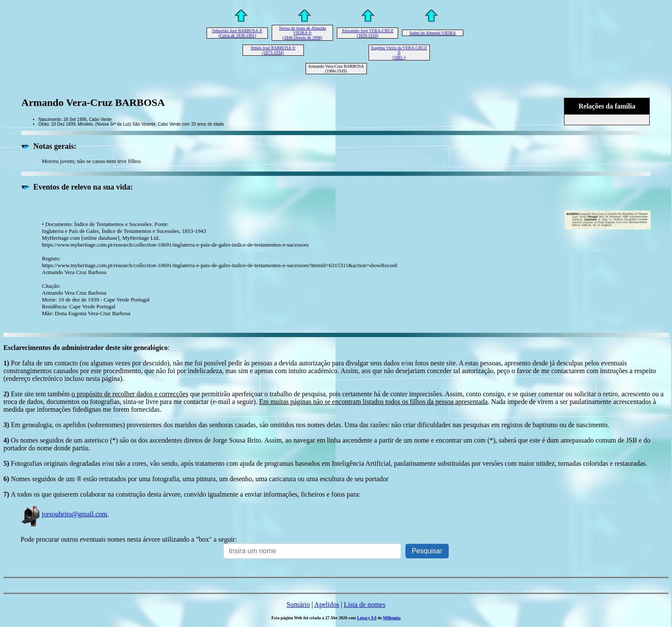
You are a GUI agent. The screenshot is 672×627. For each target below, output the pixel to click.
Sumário (298, 604)
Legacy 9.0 (367, 618)
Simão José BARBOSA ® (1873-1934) (273, 50)
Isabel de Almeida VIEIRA (432, 33)
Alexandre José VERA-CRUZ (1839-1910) (367, 33)
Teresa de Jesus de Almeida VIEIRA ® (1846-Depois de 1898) (303, 33)
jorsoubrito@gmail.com (64, 514)
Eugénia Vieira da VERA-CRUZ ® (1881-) (399, 53)
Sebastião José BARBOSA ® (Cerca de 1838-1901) (237, 33)
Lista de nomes (364, 604)
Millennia (392, 618)
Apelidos (327, 604)
